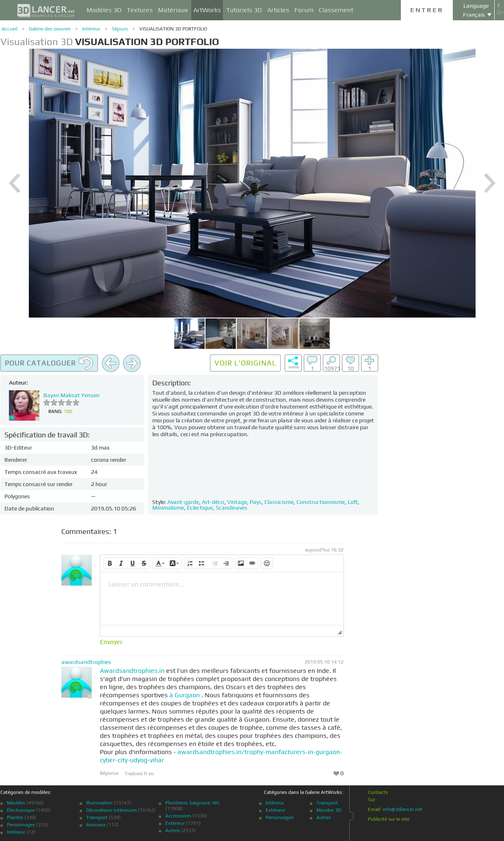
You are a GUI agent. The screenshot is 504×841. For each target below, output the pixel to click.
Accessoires (178, 816)
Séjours (120, 29)
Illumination (99, 803)
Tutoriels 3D (244, 10)
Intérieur (91, 29)
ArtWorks (207, 10)
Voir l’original (245, 363)
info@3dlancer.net (402, 809)
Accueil (10, 29)
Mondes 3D (329, 810)
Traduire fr (137, 774)
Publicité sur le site (389, 819)
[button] (110, 563)
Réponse (109, 773)
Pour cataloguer (49, 363)
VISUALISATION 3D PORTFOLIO (173, 29)
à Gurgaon (185, 695)
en (151, 774)
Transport (97, 817)
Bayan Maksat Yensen (71, 395)
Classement (336, 10)
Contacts (378, 792)
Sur (372, 800)
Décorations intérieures (111, 810)
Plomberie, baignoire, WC (193, 803)
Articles (278, 10)
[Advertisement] (454, 476)
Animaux (96, 825)
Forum (304, 10)
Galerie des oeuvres (50, 29)
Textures (140, 10)
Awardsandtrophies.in (132, 671)
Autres (173, 830)
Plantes (15, 817)
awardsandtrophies (86, 662)
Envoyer (111, 642)
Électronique (21, 810)
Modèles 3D (104, 10)
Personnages (21, 825)
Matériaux (173, 10)
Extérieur (175, 823)
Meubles (16, 803)
